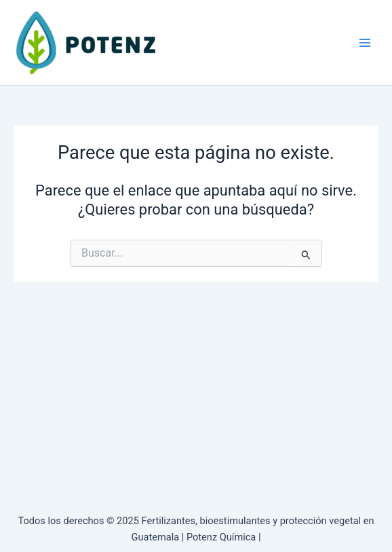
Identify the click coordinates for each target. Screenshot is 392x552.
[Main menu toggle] (365, 42)
